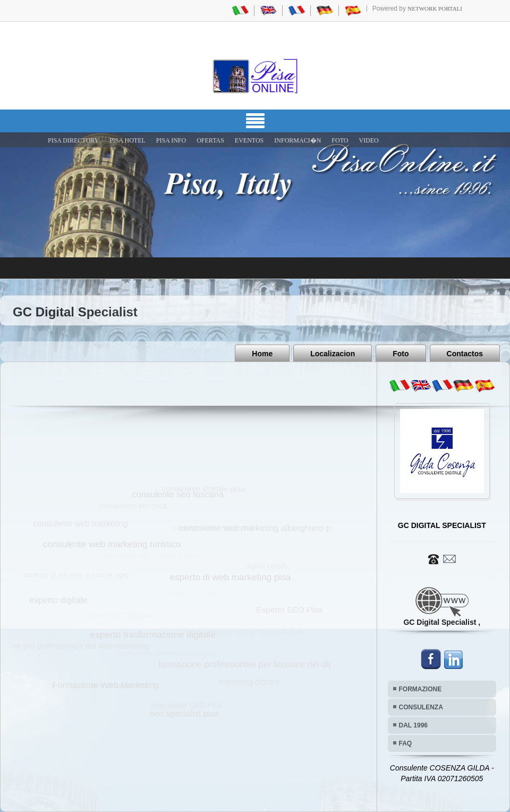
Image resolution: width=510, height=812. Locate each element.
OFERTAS (210, 140)
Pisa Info (171, 140)
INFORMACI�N (297, 140)
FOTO (340, 140)
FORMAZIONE (420, 689)
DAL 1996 (413, 725)
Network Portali (435, 9)
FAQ (406, 743)
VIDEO (368, 140)
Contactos (465, 354)
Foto (401, 354)
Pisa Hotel (127, 140)
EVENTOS (249, 140)
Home (262, 354)
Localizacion (333, 354)
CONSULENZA (421, 707)
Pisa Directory (73, 140)
